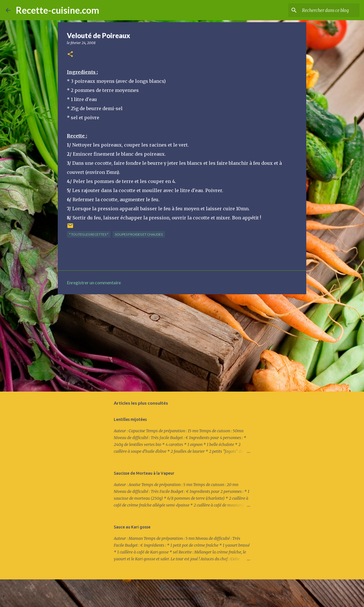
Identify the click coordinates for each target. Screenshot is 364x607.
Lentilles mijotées (130, 419)
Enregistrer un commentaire (94, 282)
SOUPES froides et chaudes (139, 234)
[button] (70, 54)
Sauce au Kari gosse (132, 527)
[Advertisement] (182, 343)
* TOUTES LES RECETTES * (89, 234)
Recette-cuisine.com (58, 10)
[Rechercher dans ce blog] (330, 10)
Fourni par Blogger (182, 587)
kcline (198, 599)
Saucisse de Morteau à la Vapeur (144, 473)
